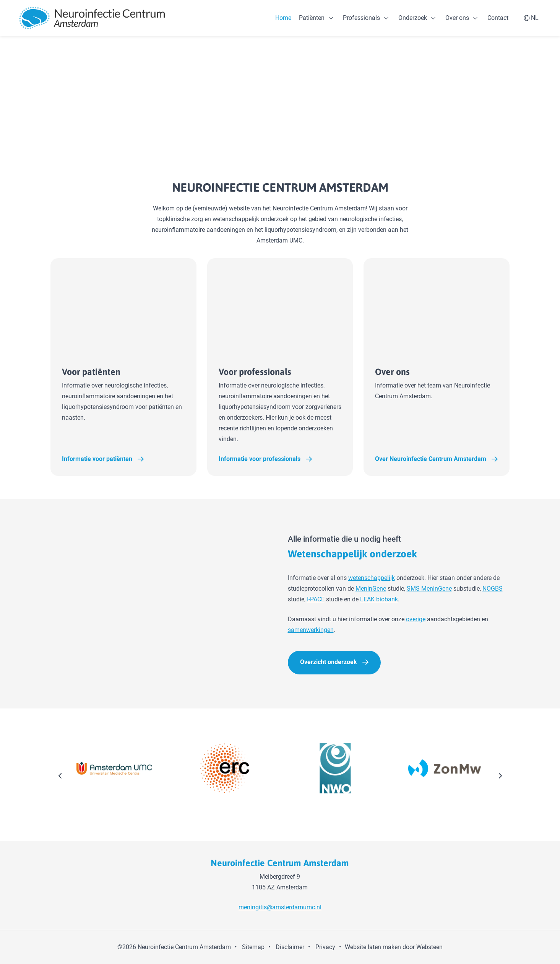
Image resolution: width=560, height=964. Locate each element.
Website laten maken (373, 947)
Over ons (457, 18)
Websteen (429, 947)
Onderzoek (413, 18)
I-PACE (316, 600)
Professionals (361, 18)
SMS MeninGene (429, 589)
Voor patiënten (112, 372)
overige (416, 620)
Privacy (325, 947)
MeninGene (371, 589)
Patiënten (312, 18)
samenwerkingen (311, 630)
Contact (498, 18)
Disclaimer (290, 947)
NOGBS (493, 589)
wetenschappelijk (372, 578)
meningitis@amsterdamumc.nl (280, 907)
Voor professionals (277, 372)
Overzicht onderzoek (329, 662)
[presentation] (60, 777)
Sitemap (253, 947)
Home (283, 18)
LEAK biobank (379, 600)
